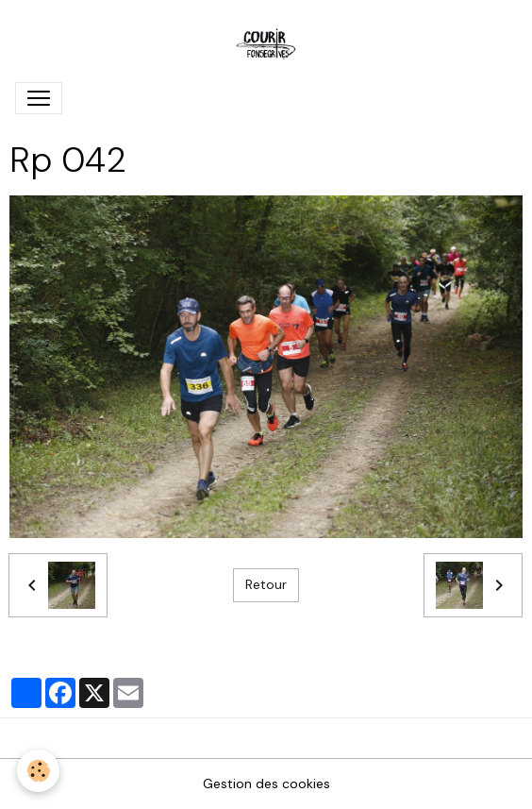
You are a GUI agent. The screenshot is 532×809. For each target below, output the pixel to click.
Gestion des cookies (266, 784)
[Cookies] (38, 771)
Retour (266, 584)
